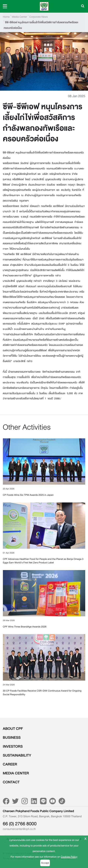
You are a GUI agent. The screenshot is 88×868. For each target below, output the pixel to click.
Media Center (20, 17)
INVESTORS (13, 747)
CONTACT (11, 782)
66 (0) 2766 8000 (20, 824)
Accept (45, 863)
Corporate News (39, 17)
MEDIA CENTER (16, 773)
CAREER (10, 764)
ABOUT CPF (13, 729)
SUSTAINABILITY (17, 755)
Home (6, 17)
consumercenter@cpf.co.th (19, 829)
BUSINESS (12, 738)
